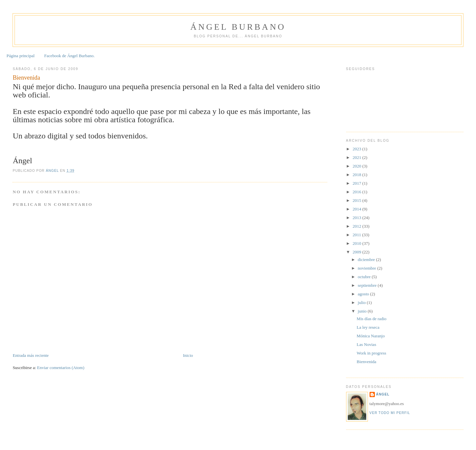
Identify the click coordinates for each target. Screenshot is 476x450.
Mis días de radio (372, 319)
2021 (357, 157)
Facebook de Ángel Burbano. (69, 56)
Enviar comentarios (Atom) (61, 368)
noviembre (367, 268)
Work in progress (371, 353)
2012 (357, 226)
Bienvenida (366, 362)
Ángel (383, 394)
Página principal (21, 56)
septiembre (368, 285)
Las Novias (366, 344)
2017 (357, 183)
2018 (357, 175)
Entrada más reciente (31, 355)
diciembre (367, 260)
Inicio (188, 355)
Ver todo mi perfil (390, 413)
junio (363, 311)
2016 (357, 192)
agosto (364, 294)
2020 (357, 166)
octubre (365, 277)
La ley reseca (368, 327)
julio (362, 302)
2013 (357, 218)
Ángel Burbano (238, 27)
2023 (357, 149)
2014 (357, 209)
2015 (357, 200)
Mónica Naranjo (371, 336)
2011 (357, 235)
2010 (357, 243)
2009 (357, 252)
